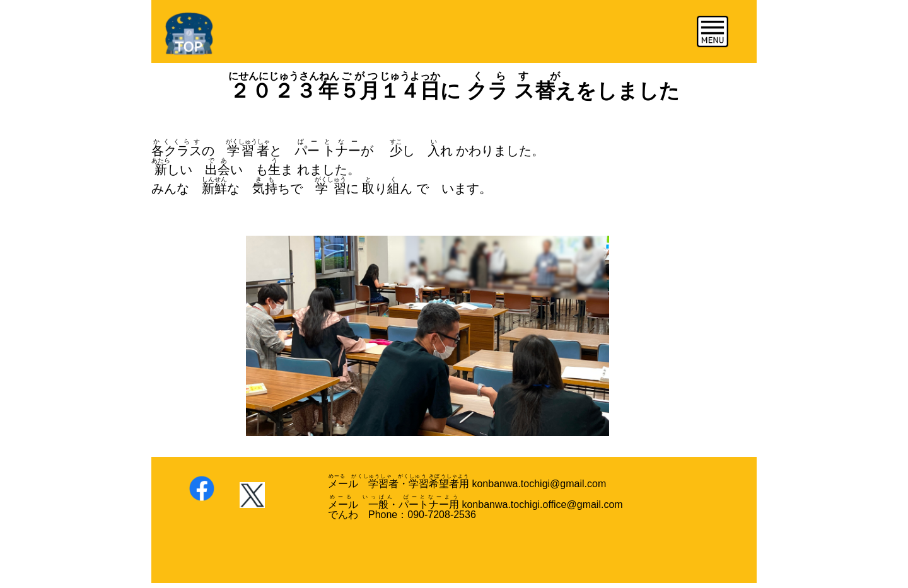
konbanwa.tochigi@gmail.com (538, 484)
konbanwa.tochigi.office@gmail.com (542, 504)
